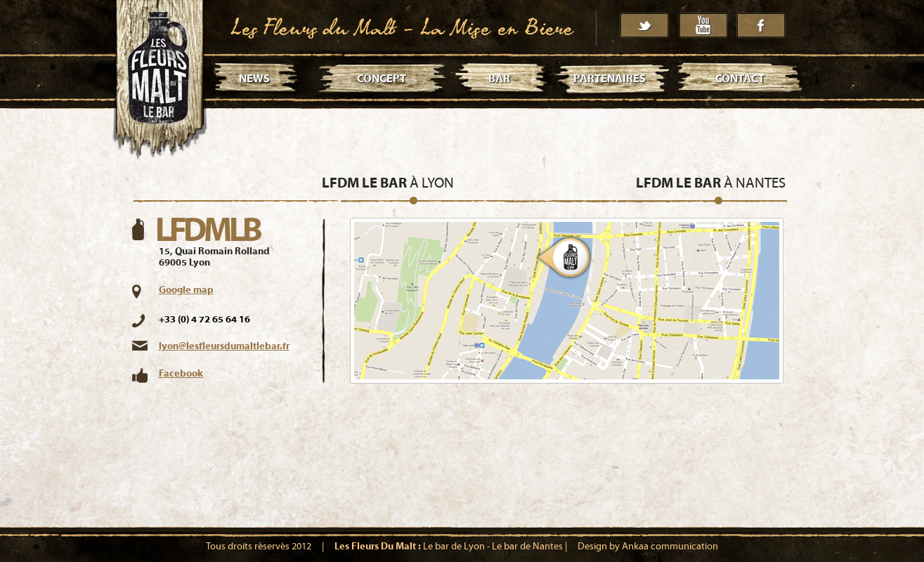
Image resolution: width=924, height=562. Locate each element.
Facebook (181, 374)
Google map (186, 290)
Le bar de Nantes (527, 547)
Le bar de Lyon (454, 547)
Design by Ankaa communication (648, 547)
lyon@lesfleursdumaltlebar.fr (224, 346)
